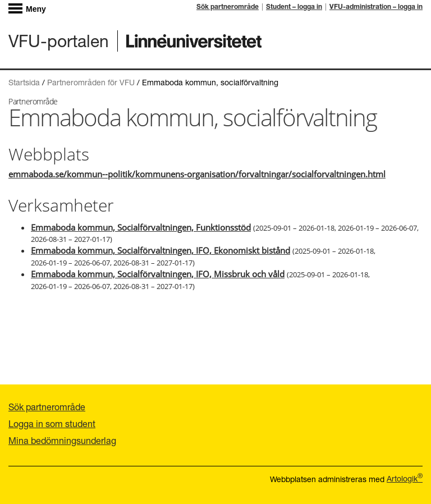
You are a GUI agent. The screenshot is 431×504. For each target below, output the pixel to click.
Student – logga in (294, 7)
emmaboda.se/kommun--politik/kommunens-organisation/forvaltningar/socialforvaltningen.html (197, 174)
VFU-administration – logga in (376, 7)
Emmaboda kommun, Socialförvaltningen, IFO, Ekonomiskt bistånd (161, 250)
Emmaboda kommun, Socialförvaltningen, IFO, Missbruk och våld (158, 274)
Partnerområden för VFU (91, 82)
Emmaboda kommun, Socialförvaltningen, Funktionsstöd (141, 227)
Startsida (24, 82)
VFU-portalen (59, 41)
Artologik (405, 478)
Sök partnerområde (228, 7)
